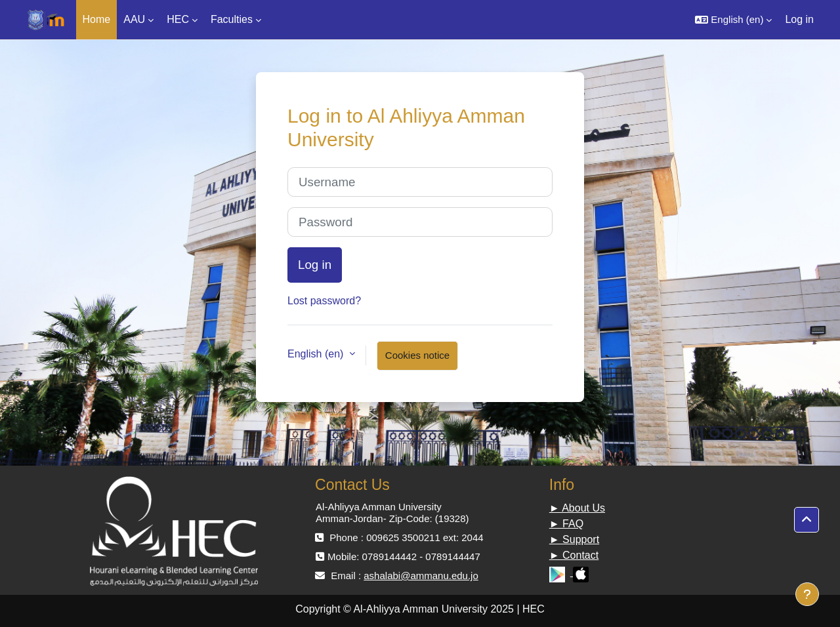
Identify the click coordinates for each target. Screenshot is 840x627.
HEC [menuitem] (178, 19)
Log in (799, 19)
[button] (733, 20)
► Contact (574, 555)
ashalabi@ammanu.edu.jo (421, 576)
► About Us (577, 508)
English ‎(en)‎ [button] (317, 354)
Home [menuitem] (97, 19)
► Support (574, 539)
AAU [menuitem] (134, 19)
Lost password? (324, 301)
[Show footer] (807, 594)
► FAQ (566, 524)
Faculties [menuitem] (232, 19)
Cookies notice (417, 355)
